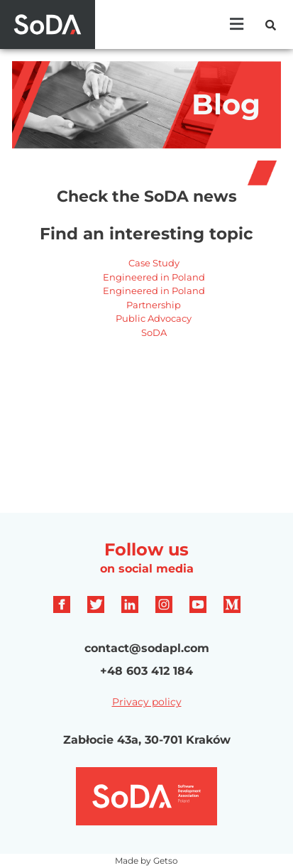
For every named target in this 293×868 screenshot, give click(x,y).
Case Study (154, 263)
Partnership (154, 305)
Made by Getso (146, 861)
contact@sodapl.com (147, 648)
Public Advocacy (154, 318)
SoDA (154, 332)
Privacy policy (147, 702)
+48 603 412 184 (146, 671)
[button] (237, 24)
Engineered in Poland (154, 277)
